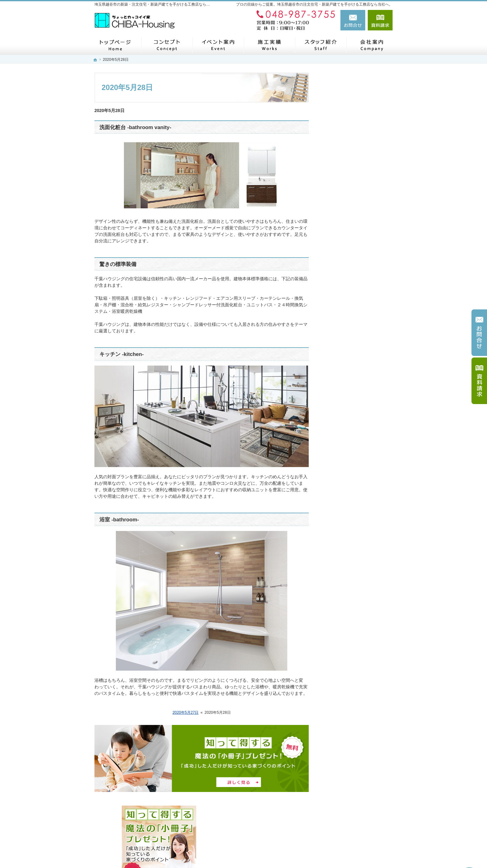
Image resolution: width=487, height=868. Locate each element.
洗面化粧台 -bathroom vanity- (135, 127)
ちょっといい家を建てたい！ (356, 272)
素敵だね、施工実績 (348, 287)
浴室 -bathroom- (119, 520)
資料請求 (380, 20)
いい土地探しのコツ (348, 244)
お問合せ (353, 20)
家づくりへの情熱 (345, 388)
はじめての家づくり (348, 330)
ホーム (335, 215)
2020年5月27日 (185, 713)
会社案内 (337, 374)
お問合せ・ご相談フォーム (355, 823)
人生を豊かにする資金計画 (354, 258)
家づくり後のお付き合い (352, 359)
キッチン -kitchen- (122, 354)
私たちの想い (341, 301)
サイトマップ (341, 489)
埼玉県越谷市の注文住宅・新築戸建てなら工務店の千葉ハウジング (303, 852)
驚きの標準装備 (118, 264)
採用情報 (337, 417)
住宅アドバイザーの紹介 (352, 403)
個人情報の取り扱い (348, 474)
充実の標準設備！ (345, 316)
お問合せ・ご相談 (345, 446)
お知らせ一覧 (341, 460)
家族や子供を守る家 (348, 345)
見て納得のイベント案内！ (354, 229)
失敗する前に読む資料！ (352, 431)
